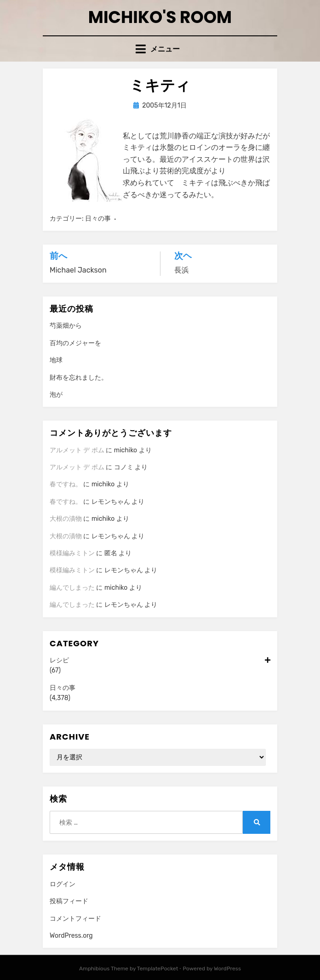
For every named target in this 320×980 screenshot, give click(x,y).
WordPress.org (71, 936)
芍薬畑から (66, 326)
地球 (56, 360)
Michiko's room (160, 17)
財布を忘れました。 (79, 378)
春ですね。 (66, 484)
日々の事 (98, 219)
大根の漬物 (66, 519)
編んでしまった (72, 588)
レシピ (160, 661)
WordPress (227, 969)
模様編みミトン (72, 553)
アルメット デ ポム (77, 450)
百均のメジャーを (75, 343)
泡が (56, 395)
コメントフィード (75, 919)
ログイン (63, 884)
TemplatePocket (158, 969)
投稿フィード (69, 901)
